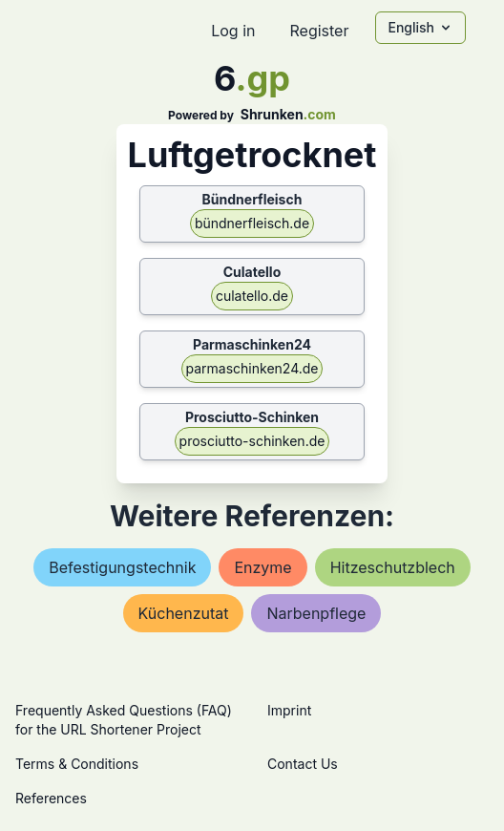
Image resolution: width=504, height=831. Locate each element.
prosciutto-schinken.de (252, 441)
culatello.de (252, 296)
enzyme (262, 567)
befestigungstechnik (122, 567)
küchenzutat (184, 613)
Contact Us (303, 764)
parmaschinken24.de (252, 368)
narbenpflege (316, 613)
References (51, 798)
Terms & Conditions (77, 764)
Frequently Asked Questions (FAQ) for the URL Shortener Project (124, 720)
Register (319, 31)
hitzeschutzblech (393, 567)
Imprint (289, 710)
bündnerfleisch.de (252, 223)
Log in (233, 31)
